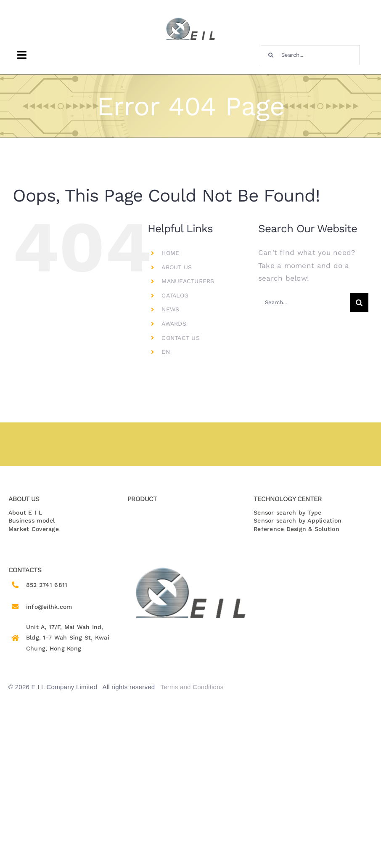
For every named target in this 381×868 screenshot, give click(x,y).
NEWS (170, 309)
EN (166, 352)
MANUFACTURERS (188, 281)
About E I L (25, 512)
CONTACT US (181, 338)
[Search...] (310, 55)
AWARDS (174, 324)
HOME (170, 253)
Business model (32, 520)
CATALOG (175, 295)
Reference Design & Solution (296, 529)
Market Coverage (34, 529)
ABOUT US (177, 267)
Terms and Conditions (192, 687)
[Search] (271, 55)
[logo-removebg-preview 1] (190, 21)
